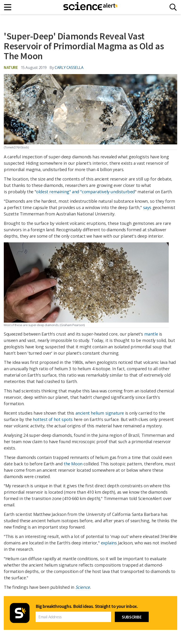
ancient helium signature (100, 413)
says (147, 207)
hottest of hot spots (53, 419)
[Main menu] (8, 7)
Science (83, 587)
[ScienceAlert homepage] (90, 7)
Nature (11, 67)
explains (109, 543)
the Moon (73, 464)
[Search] (173, 7)
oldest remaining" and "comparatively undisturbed (85, 192)
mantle (151, 334)
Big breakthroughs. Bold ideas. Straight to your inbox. (87, 606)
